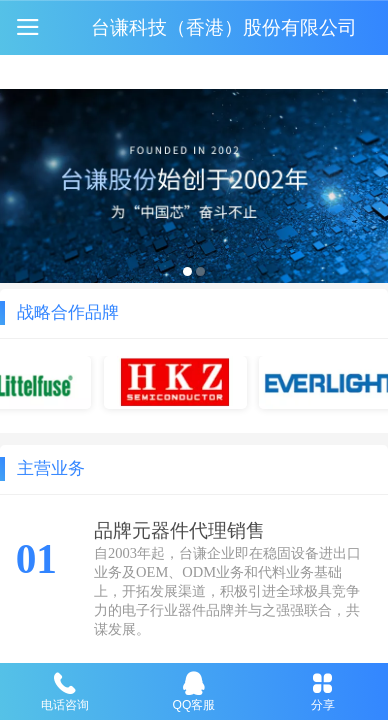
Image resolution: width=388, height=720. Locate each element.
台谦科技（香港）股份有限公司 (224, 27)
